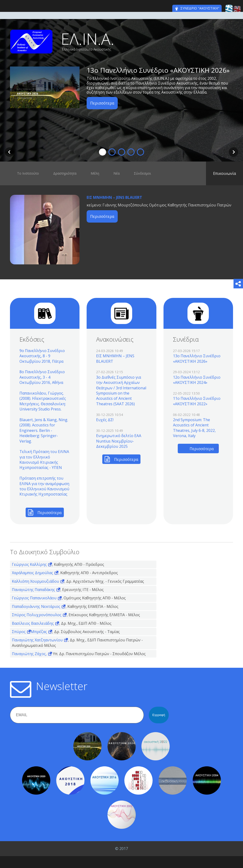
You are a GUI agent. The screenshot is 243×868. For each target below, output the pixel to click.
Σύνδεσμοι (142, 173)
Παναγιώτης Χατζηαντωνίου (37, 640)
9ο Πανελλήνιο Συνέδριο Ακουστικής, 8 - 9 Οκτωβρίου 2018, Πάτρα (42, 356)
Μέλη (95, 173)
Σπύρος (19, 632)
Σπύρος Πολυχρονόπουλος (37, 615)
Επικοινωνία (224, 173)
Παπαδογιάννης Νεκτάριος (36, 606)
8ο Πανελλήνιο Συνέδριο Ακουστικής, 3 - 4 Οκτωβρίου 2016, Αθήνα (42, 377)
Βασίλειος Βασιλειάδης (33, 623)
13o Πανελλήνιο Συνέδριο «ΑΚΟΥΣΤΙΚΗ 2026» (158, 70)
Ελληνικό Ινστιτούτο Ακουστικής (86, 49)
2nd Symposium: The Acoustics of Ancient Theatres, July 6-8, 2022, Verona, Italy (194, 428)
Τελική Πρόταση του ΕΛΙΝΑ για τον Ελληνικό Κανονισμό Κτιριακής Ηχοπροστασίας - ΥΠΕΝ (44, 460)
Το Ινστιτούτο (28, 173)
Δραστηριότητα (65, 173)
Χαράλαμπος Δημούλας (33, 573)
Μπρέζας (39, 632)
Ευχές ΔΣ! (105, 420)
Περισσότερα (102, 103)
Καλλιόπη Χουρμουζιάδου (35, 581)
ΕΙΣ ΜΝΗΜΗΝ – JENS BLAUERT (114, 197)
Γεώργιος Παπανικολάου (34, 598)
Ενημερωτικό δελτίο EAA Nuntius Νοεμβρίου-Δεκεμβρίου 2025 (119, 441)
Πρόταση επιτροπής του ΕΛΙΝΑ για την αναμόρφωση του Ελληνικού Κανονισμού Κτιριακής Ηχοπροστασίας (44, 486)
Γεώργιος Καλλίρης (29, 564)
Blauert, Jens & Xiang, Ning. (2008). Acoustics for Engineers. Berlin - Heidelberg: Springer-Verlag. (44, 430)
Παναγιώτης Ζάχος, (29, 654)
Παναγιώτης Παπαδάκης (33, 590)
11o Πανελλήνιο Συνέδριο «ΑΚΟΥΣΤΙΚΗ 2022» (197, 401)
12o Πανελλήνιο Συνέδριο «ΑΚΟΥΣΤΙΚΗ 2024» (197, 380)
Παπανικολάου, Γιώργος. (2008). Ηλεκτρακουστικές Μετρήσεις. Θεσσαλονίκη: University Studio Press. (43, 401)
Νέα (117, 173)
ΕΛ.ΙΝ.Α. (87, 39)
